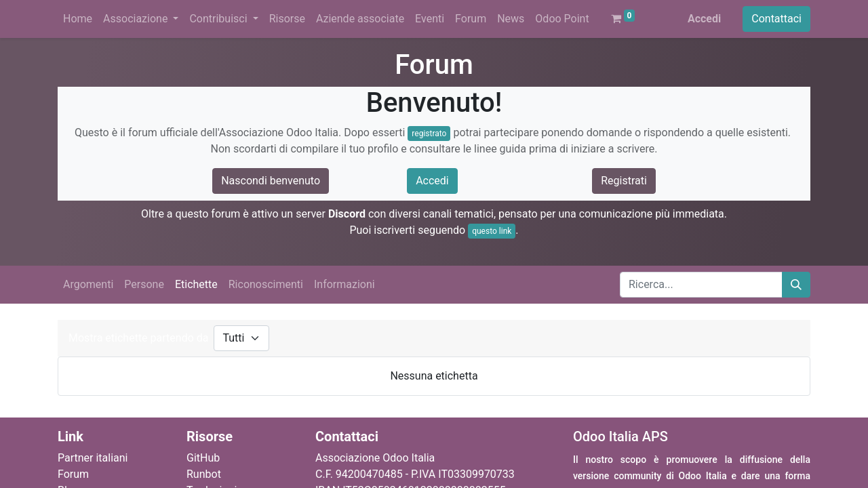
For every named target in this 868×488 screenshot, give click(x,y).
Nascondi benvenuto (271, 181)
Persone (144, 284)
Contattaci (776, 19)
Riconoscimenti (266, 284)
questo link (492, 231)
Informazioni (344, 284)
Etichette (196, 284)
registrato (429, 134)
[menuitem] (78, 19)
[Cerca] (796, 285)
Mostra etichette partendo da (138, 338)
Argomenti (88, 284)
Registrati (624, 181)
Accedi (704, 19)
